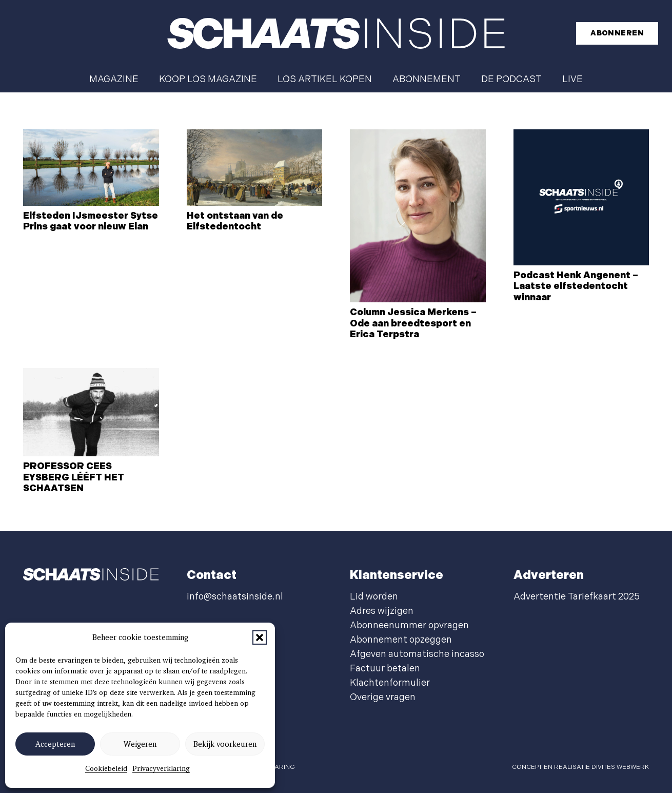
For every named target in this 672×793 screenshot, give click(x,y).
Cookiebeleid (106, 768)
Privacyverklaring (161, 768)
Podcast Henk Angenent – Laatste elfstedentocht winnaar (576, 286)
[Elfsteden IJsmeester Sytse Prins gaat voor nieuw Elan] (91, 168)
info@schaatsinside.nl (235, 597)
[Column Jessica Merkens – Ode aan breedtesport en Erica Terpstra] (418, 216)
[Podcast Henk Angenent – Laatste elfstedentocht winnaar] (581, 197)
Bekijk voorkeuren (225, 744)
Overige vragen (383, 697)
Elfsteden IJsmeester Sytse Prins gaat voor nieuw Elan (91, 221)
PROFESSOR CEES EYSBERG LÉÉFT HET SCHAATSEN (74, 477)
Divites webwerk (620, 767)
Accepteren (55, 744)
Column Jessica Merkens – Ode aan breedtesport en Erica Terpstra (413, 323)
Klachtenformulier (390, 683)
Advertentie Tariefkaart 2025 (577, 597)
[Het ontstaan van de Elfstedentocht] (255, 168)
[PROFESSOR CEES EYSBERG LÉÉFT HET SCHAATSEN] (91, 412)
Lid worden (374, 597)
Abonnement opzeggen (401, 640)
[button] (260, 637)
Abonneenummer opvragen (409, 625)
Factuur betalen (385, 669)
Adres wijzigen (382, 611)
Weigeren (140, 744)
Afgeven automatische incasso (417, 654)
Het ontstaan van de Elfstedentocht (235, 221)
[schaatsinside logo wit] (336, 33)
